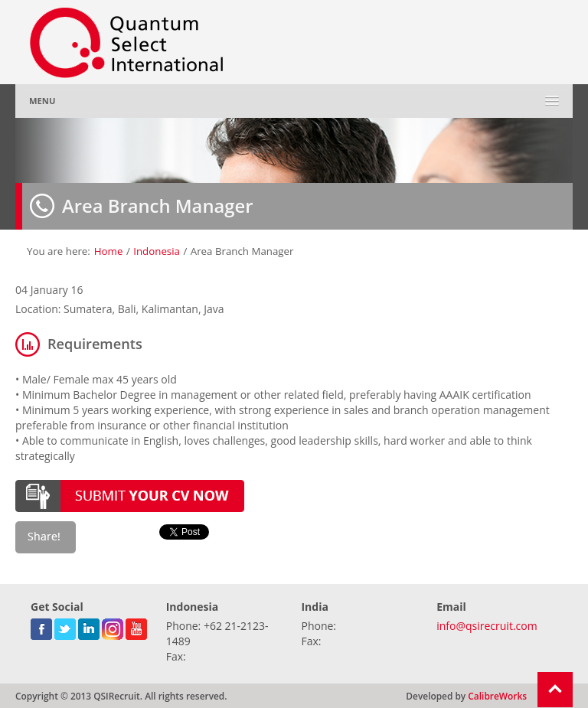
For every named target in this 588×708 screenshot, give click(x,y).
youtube (136, 626)
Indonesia (157, 251)
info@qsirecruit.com (487, 626)
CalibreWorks (497, 696)
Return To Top (555, 690)
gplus (113, 626)
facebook (41, 626)
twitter (65, 626)
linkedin (89, 626)
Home (109, 251)
